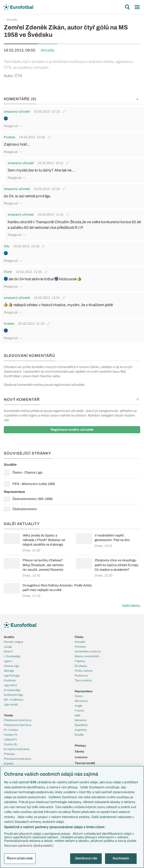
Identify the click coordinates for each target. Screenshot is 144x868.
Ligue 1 (8, 661)
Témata (8, 715)
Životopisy (81, 666)
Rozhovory (81, 675)
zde (6, 420)
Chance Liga (11, 666)
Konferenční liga (13, 695)
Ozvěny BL (11, 744)
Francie (79, 710)
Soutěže (9, 637)
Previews (80, 647)
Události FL (11, 739)
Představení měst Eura (18, 725)
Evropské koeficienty (17, 749)
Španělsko (81, 725)
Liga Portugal (12, 675)
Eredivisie (10, 680)
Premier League (13, 642)
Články (79, 637)
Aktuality (12, 20)
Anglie (78, 706)
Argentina (81, 730)
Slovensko (81, 701)
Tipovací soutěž (85, 763)
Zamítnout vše (86, 858)
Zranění (8, 763)
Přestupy (9, 754)
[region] (72, 817)
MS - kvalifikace (13, 700)
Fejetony (80, 661)
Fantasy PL (11, 735)
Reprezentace (84, 691)
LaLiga (8, 647)
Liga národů (11, 704)
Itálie (77, 715)
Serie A (8, 651)
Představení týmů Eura (18, 720)
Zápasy (79, 751)
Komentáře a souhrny (88, 651)
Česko (79, 696)
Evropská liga (12, 690)
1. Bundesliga (12, 656)
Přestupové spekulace (17, 759)
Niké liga (9, 671)
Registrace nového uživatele (72, 430)
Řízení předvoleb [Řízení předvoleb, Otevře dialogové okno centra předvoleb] (20, 858)
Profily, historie (84, 671)
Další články (131, 606)
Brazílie (79, 735)
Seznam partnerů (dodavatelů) (29, 846)
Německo (81, 720)
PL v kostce (11, 730)
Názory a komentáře (87, 656)
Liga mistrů (10, 685)
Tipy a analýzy (83, 680)
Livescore (81, 757)
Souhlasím (121, 858)
